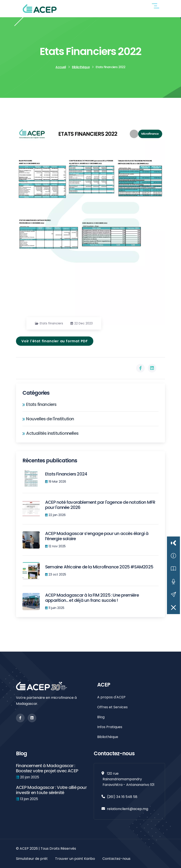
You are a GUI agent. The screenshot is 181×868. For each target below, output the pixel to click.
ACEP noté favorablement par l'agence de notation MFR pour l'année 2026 (100, 505)
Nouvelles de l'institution (48, 419)
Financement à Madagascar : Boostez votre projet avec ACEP (47, 768)
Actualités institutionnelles (50, 433)
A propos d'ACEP (111, 697)
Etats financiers (51, 323)
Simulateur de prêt (32, 859)
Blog (101, 717)
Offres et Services (112, 707)
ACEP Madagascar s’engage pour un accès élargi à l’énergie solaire (97, 536)
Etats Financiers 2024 (66, 474)
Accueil (61, 67)
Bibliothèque (81, 67)
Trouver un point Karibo (75, 859)
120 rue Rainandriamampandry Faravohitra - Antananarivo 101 (129, 779)
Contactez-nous (116, 859)
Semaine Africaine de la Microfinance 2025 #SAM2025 (99, 567)
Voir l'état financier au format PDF (55, 341)
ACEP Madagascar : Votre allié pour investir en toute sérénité (51, 790)
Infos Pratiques (110, 727)
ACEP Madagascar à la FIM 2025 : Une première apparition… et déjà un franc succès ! (92, 598)
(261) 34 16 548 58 (122, 797)
